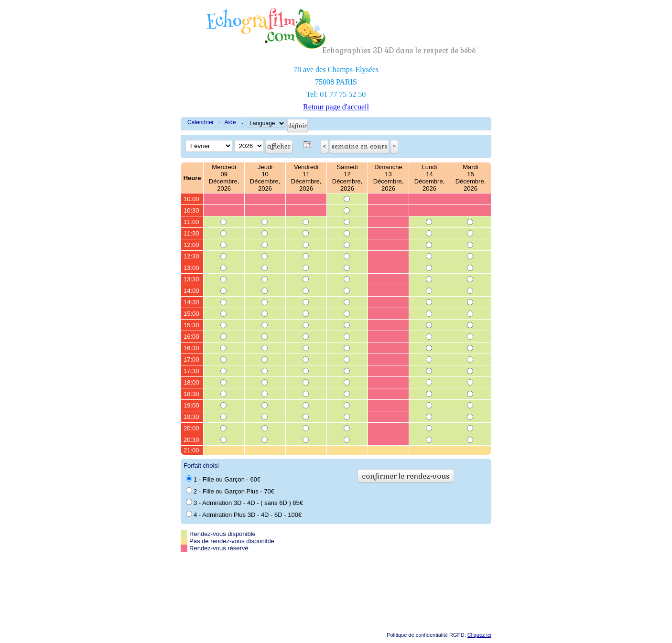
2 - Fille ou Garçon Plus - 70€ (230, 491)
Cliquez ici (479, 635)
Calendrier (201, 122)
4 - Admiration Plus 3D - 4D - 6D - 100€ (244, 514)
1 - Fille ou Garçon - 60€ (223, 479)
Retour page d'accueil (336, 107)
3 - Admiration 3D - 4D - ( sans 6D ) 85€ (244, 503)
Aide (230, 122)
